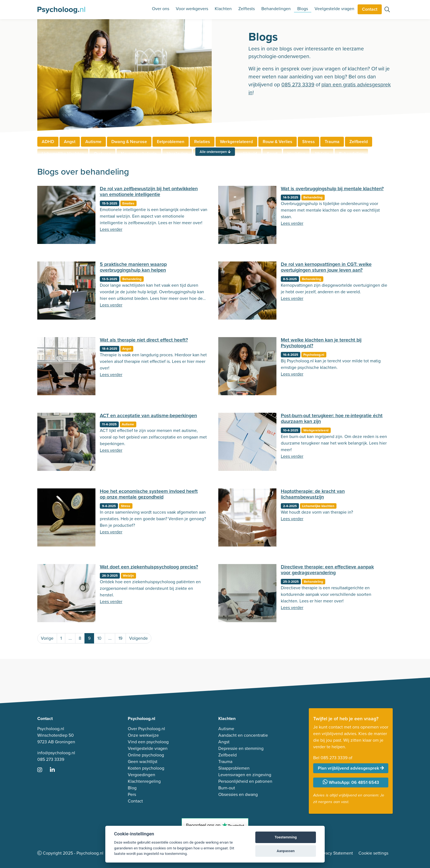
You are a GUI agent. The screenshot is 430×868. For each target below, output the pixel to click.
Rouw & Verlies (278, 142)
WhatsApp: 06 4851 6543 (351, 782)
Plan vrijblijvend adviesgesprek (351, 768)
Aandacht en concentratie (243, 735)
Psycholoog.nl (314, 355)
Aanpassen (286, 851)
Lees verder (111, 229)
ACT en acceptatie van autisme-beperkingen (148, 415)
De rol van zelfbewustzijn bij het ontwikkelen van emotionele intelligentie (149, 192)
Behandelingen (276, 9)
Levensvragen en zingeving (245, 775)
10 (99, 638)
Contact (370, 9)
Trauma (332, 142)
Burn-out (227, 788)
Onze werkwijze (143, 735)
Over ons (161, 9)
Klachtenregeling (144, 781)
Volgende (138, 638)
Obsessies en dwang (238, 794)
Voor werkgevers (192, 9)
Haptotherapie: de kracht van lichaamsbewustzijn (313, 494)
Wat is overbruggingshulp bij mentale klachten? (332, 189)
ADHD (48, 142)
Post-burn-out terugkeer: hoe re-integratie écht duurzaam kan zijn (332, 419)
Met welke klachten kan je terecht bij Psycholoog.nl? (321, 343)
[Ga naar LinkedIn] (56, 770)
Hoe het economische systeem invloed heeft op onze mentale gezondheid (149, 494)
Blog (132, 788)
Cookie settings (373, 853)
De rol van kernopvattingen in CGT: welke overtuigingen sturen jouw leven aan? (326, 267)
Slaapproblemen (234, 768)
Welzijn (128, 576)
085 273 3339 (298, 85)
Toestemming (286, 837)
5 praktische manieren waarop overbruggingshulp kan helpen (133, 267)
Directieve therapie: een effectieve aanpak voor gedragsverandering (327, 570)
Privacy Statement (336, 853)
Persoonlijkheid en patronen (245, 781)
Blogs (303, 9)
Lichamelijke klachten (318, 506)
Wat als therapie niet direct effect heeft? (144, 340)
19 (120, 638)
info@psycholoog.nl (56, 753)
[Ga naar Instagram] (43, 770)
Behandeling (313, 197)
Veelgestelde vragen (334, 9)
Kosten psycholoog (146, 768)
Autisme (93, 142)
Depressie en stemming (241, 748)
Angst (70, 142)
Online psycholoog (146, 755)
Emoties (128, 203)
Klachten (223, 9)
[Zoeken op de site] (387, 10)
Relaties (202, 142)
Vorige (47, 638)
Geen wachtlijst (143, 762)
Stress (309, 142)
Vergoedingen (142, 775)
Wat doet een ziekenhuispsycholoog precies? (149, 567)
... (70, 638)
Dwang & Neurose (129, 142)
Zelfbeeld (359, 142)
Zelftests (247, 9)
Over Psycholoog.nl (146, 729)
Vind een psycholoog (148, 742)
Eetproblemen (171, 142)
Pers (132, 794)
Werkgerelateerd (236, 142)
